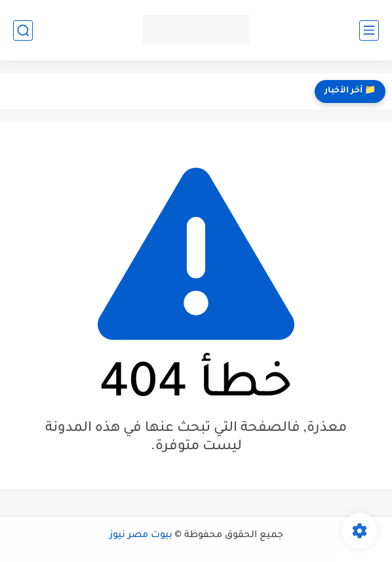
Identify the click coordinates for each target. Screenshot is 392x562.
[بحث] (23, 30)
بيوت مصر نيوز (141, 536)
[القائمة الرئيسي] (369, 30)
